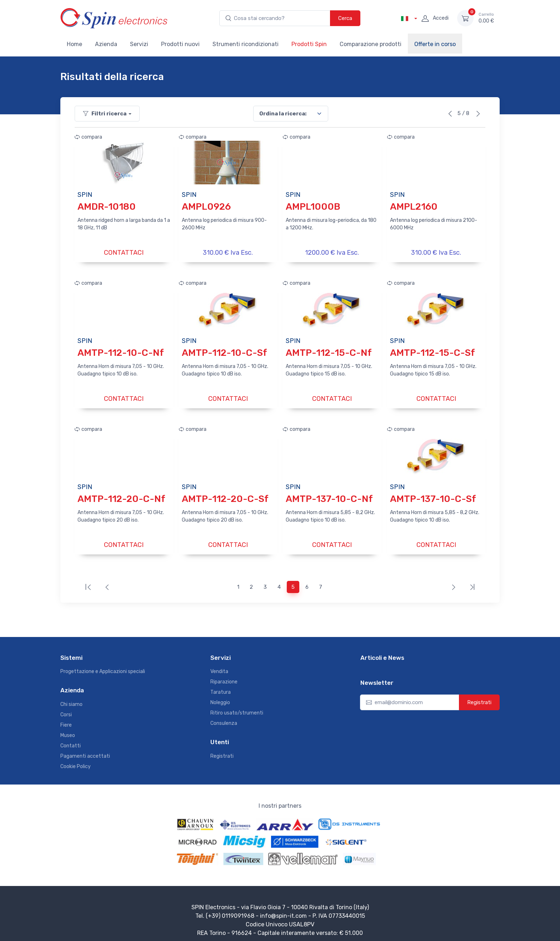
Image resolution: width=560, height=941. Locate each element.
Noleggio (220, 698)
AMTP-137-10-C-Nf (329, 495)
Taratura (221, 687)
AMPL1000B (313, 207)
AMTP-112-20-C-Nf (121, 495)
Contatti (71, 741)
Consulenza (224, 718)
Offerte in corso (435, 44)
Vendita (219, 666)
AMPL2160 (414, 207)
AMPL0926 (206, 207)
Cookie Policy (76, 761)
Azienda (106, 44)
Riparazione (224, 677)
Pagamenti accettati (85, 751)
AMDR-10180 (107, 207)
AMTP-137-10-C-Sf (433, 495)
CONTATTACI (124, 253)
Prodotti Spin (309, 44)
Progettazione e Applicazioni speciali (103, 666)
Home (74, 44)
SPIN (85, 195)
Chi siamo (71, 699)
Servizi (139, 44)
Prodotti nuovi (180, 44)
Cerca (345, 18)
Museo (68, 730)
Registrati (222, 751)
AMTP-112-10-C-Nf (121, 351)
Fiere (66, 720)
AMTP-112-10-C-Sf (224, 351)
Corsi (66, 710)
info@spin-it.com (283, 911)
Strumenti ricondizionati (246, 44)
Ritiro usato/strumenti (237, 708)
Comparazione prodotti (371, 44)
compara (88, 137)
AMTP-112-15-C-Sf (432, 351)
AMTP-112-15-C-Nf (329, 351)
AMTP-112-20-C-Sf (225, 495)
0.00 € (486, 18)
